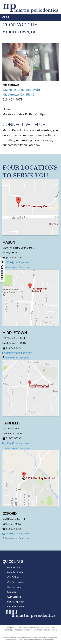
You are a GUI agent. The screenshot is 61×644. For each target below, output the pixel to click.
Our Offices (13, 577)
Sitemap (54, 630)
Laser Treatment (16, 607)
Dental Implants (16, 602)
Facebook (34, 145)
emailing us (28, 140)
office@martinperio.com (17, 262)
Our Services (14, 587)
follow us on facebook (16, 267)
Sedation (12, 592)
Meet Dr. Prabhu (16, 572)
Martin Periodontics (30, 628)
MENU (6, 17)
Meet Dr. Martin (15, 568)
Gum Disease (14, 597)
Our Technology (16, 582)
